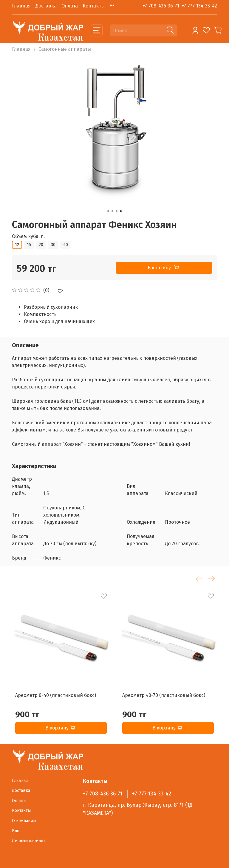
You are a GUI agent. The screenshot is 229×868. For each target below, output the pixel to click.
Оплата (70, 6)
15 (29, 245)
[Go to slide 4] (121, 211)
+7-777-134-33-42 (199, 6)
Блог (17, 831)
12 (17, 245)
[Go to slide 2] (112, 211)
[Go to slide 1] (108, 211)
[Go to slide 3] (117, 211)
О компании (24, 821)
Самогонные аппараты (65, 49)
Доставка (46, 6)
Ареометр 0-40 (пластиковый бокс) (56, 695)
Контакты (94, 6)
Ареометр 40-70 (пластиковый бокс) (164, 695)
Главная (21, 6)
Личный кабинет (29, 841)
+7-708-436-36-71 (161, 6)
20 (41, 245)
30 (53, 245)
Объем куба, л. (28, 236)
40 (66, 245)
